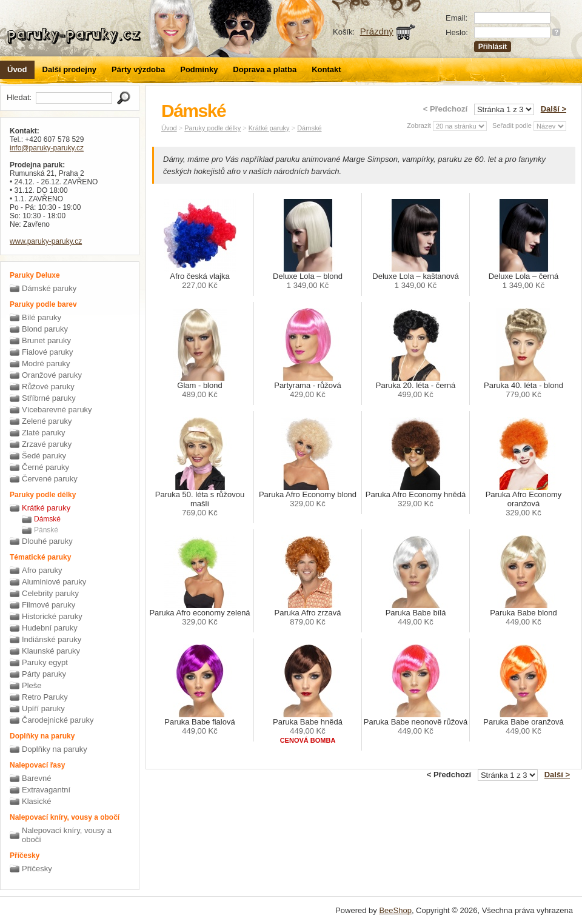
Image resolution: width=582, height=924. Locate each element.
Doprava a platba (265, 69)
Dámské (47, 519)
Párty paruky (44, 674)
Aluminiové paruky (54, 582)
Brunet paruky (46, 340)
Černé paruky (45, 467)
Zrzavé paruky (47, 444)
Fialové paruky (48, 352)
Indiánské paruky (52, 639)
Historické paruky (52, 616)
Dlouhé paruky (47, 541)
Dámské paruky (49, 288)
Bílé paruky (42, 317)
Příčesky (37, 869)
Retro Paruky (45, 697)
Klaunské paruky (51, 651)
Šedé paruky (44, 456)
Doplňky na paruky (55, 749)
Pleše (32, 685)
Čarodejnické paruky (58, 720)
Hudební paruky (50, 628)
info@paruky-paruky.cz (47, 148)
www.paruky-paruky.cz (46, 241)
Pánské (46, 530)
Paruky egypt (45, 662)
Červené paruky (50, 479)
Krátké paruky (46, 508)
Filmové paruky (48, 605)
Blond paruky (45, 329)
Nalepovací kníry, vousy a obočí (67, 835)
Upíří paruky (43, 708)
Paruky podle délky (212, 128)
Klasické (36, 801)
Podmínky (199, 69)
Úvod (17, 69)
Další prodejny (70, 69)
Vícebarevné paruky (57, 410)
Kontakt (326, 69)
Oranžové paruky (52, 375)
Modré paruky (46, 363)
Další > (554, 109)
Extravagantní (46, 790)
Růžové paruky (48, 387)
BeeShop (395, 910)
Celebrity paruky (50, 593)
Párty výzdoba (138, 69)
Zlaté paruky (44, 433)
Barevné (36, 778)
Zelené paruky (47, 421)
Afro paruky (42, 570)
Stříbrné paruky (49, 398)
